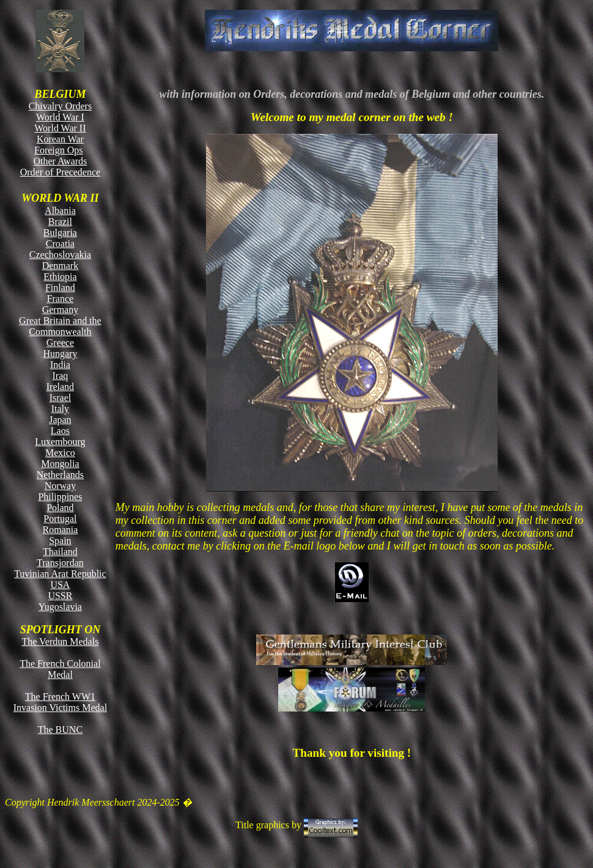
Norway (61, 486)
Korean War (60, 139)
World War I (60, 117)
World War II (60, 128)
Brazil (60, 222)
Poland (60, 508)
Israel (61, 398)
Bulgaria (60, 233)
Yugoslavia (60, 607)
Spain (60, 541)
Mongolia (60, 464)
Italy (60, 409)
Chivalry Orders (61, 106)
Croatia (60, 244)
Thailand (60, 552)
